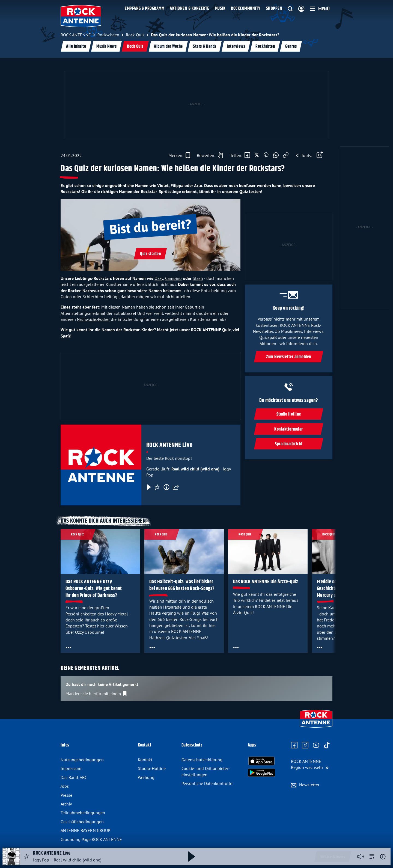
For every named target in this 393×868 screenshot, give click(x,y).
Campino (173, 278)
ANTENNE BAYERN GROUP (85, 830)
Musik (220, 9)
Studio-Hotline (152, 768)
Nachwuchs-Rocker (93, 319)
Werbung (146, 777)
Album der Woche (168, 47)
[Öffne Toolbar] (320, 155)
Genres (291, 47)
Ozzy (159, 278)
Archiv (66, 804)
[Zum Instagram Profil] (305, 745)
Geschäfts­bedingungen (82, 822)
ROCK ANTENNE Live (169, 445)
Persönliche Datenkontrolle (207, 783)
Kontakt (145, 760)
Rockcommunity (246, 9)
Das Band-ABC (74, 777)
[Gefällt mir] (209, 155)
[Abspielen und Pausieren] (192, 857)
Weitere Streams (333, 857)
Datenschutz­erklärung (202, 760)
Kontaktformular (289, 429)
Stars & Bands (205, 47)
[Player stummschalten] (361, 857)
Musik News (106, 47)
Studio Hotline (288, 414)
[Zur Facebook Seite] (294, 745)
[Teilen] (176, 487)
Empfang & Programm (145, 9)
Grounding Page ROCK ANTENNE (91, 839)
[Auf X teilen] (257, 155)
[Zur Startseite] (316, 728)
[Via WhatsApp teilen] (276, 155)
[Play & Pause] (148, 487)
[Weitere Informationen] (383, 857)
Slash (198, 278)
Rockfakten (265, 47)
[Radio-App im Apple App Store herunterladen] (261, 761)
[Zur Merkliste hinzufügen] (179, 155)
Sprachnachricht (289, 444)
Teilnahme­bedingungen (83, 813)
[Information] (166, 487)
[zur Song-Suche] (372, 857)
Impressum (71, 768)
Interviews (236, 47)
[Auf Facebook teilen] (247, 155)
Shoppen (274, 9)
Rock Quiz (135, 47)
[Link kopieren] (286, 155)
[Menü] (320, 9)
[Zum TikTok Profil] (327, 745)
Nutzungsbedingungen (82, 760)
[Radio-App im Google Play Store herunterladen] (261, 773)
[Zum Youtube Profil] (316, 745)
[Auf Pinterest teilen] (266, 155)
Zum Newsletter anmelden (289, 357)
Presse (66, 795)
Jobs (65, 786)
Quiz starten (150, 254)
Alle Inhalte (76, 47)
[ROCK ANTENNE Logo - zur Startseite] (81, 16)
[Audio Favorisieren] (26, 857)
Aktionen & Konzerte (190, 9)
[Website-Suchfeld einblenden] (290, 9)
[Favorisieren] (157, 487)
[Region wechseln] (310, 764)
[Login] (301, 9)
